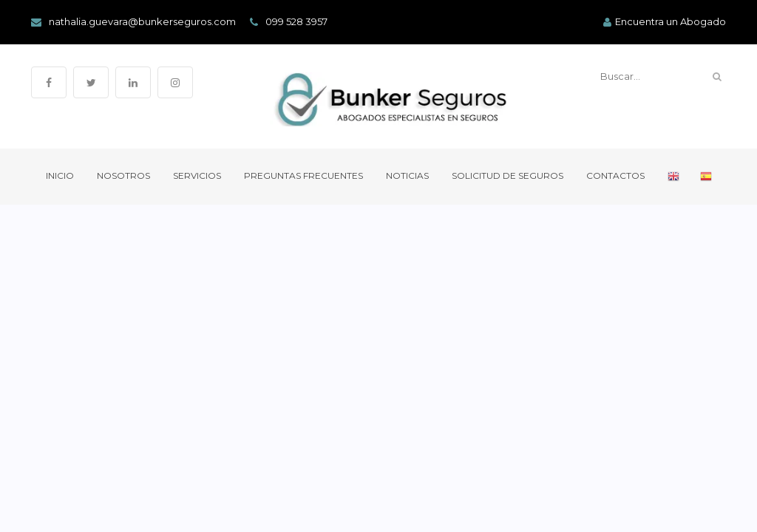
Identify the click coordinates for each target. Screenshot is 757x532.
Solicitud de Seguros (508, 176)
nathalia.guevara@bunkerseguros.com (133, 22)
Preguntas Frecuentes (303, 176)
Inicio (60, 176)
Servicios (197, 176)
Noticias (407, 176)
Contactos (615, 176)
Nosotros (123, 176)
